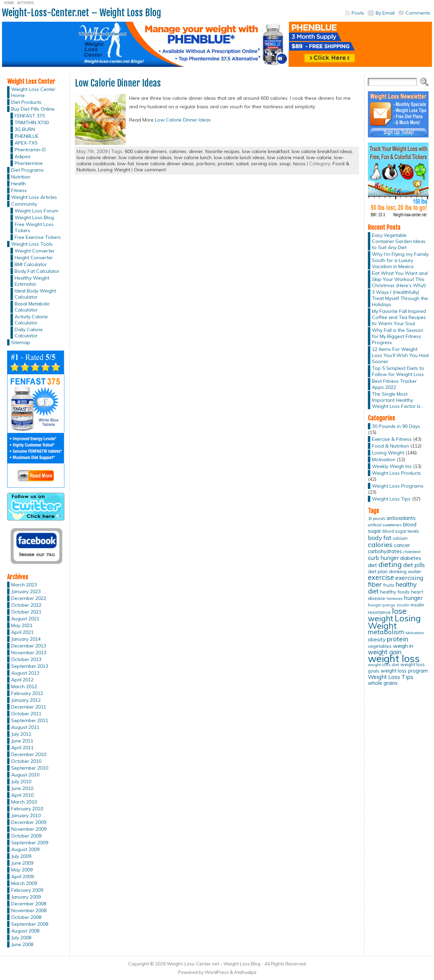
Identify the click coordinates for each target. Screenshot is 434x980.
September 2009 (30, 843)
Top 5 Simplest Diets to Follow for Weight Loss (398, 371)
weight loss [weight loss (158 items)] (394, 658)
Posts (358, 13)
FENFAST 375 (30, 116)
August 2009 (25, 849)
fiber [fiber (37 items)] (375, 584)
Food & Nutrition (390, 446)
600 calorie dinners (146, 151)
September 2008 (30, 924)
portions (206, 164)
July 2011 (21, 734)
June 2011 (22, 741)
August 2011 (25, 727)
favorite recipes (222, 151)
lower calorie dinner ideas (165, 164)
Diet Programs (27, 170)
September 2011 (30, 720)
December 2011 (29, 707)
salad (242, 164)
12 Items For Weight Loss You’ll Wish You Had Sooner (400, 355)
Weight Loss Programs (398, 486)
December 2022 (29, 598)
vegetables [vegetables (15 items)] (380, 646)
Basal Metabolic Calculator (32, 307)
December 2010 (29, 754)
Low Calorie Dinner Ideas (118, 83)
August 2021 (25, 619)
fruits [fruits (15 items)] (389, 585)
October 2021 (26, 612)
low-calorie (319, 157)
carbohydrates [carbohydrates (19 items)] (385, 551)
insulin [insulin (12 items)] (403, 605)
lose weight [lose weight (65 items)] (387, 615)
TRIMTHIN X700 (32, 122)
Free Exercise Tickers (38, 237)
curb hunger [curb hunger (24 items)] (383, 558)
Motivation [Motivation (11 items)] (415, 633)
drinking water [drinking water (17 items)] (405, 571)
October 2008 (26, 917)
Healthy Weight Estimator (32, 281)
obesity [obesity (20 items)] (377, 639)
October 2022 (26, 605)
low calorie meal (286, 157)
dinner (196, 151)
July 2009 (21, 856)
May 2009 (22, 870)
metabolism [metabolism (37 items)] (386, 632)
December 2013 (29, 646)
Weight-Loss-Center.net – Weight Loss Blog (82, 13)
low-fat (126, 164)
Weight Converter (35, 251)
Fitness (19, 190)
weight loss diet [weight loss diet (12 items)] (383, 665)
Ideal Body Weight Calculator (35, 294)
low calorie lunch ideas (239, 157)
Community (24, 204)
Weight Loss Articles (34, 197)
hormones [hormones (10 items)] (394, 599)
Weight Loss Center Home (33, 92)
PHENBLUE (27, 136)
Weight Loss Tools (32, 244)
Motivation (384, 459)
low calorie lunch (193, 157)
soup (285, 164)
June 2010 (22, 788)
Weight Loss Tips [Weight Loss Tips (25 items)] (391, 677)
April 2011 (22, 748)
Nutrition (21, 177)
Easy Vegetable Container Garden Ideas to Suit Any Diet (399, 241)
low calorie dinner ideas (145, 157)
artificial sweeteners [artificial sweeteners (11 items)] (385, 525)
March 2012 (24, 686)
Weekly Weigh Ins (392, 466)
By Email (385, 13)
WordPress (217, 972)
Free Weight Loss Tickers (34, 227)
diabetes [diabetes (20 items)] (411, 558)
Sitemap (21, 342)
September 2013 (30, 666)
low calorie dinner (96, 157)
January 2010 (26, 815)
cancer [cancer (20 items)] (402, 545)
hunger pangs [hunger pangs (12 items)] (382, 605)
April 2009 (22, 877)
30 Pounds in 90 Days (396, 426)
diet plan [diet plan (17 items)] (378, 571)
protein (226, 164)
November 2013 (29, 653)
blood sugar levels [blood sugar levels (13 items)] (401, 531)
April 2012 (22, 680)
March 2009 (24, 883)
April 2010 (22, 795)
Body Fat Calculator (37, 271)
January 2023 (26, 591)
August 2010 (25, 775)
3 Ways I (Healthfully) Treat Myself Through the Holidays (400, 298)
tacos (299, 164)
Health (18, 184)
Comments (418, 13)
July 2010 (21, 781)
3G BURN (25, 129)
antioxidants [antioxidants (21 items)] (401, 518)
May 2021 (22, 625)
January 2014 (26, 639)
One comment (150, 170)
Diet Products (26, 102)
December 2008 (29, 904)
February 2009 (27, 890)
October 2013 (26, 659)
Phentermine (29, 163)
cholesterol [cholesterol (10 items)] (412, 552)
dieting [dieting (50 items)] (390, 564)
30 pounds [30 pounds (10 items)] (377, 519)
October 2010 (26, 761)
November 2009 (29, 829)
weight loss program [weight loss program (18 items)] (404, 671)
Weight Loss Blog (34, 218)
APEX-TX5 (26, 143)
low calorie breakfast (266, 151)
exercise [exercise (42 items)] (381, 577)
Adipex (22, 156)
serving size (264, 164)
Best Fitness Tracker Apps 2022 (394, 384)
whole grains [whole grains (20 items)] (383, 683)
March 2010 (24, 802)
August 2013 (25, 673)
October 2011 (26, 714)
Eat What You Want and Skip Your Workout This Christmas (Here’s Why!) (400, 279)
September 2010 (30, 768)
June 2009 (22, 863)
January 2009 (26, 897)
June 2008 (22, 944)
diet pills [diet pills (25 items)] (414, 565)
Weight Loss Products (397, 473)
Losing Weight (114, 170)
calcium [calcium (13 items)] (400, 538)
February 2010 (27, 809)
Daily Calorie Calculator (29, 333)
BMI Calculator (31, 264)
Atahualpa (245, 972)
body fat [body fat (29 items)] (380, 538)
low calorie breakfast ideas (322, 151)
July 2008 (21, 938)
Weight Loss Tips (391, 499)
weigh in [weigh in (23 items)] (403, 646)
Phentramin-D (30, 150)
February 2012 (27, 693)
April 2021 (22, 632)
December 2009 (29, 822)
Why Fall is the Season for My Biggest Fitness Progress (398, 336)
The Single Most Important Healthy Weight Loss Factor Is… (398, 400)
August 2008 (25, 931)
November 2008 (29, 910)
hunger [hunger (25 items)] (413, 598)
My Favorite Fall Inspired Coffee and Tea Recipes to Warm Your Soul (399, 317)
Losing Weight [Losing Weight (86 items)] (394, 622)
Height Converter (34, 258)
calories (178, 151)
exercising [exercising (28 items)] (409, 578)
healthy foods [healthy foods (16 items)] (395, 592)
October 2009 (26, 836)
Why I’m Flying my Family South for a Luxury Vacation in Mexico (400, 260)
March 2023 (24, 585)
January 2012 (26, 700)
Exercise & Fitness (392, 439)
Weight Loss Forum (36, 211)
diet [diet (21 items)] (372, 565)
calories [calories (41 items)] (380, 544)
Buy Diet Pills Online (33, 109)
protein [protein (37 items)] (398, 639)
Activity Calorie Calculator (31, 320)
